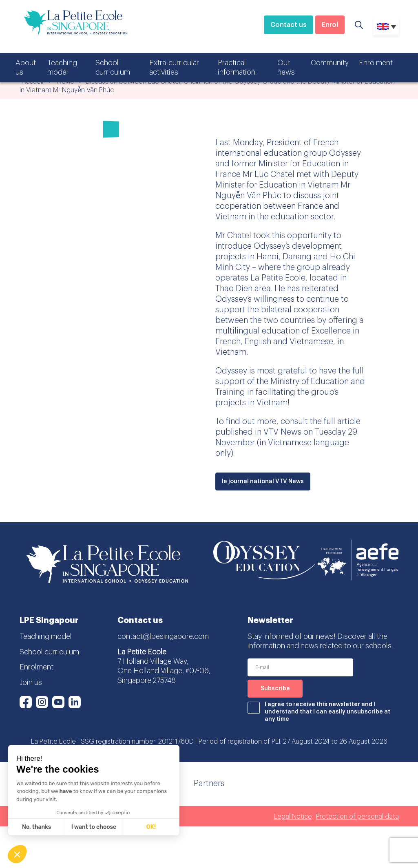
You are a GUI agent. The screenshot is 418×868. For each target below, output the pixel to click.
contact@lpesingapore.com (163, 636)
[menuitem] (386, 27)
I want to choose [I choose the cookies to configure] (94, 827)
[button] (17, 854)
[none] (386, 27)
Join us (31, 682)
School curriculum (113, 67)
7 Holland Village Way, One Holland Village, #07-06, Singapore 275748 (164, 671)
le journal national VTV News (263, 481)
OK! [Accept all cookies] (151, 827)
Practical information (237, 67)
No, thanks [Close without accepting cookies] (36, 827)
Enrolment (376, 63)
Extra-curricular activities (174, 67)
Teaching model (62, 67)
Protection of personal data (357, 817)
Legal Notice (293, 817)
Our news (286, 67)
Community (330, 63)
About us (26, 67)
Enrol (330, 25)
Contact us (289, 25)
